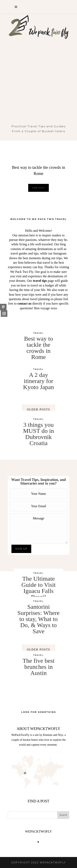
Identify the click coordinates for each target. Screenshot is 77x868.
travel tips (40, 281)
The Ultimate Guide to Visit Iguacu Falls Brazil (39, 588)
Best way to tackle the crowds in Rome (39, 348)
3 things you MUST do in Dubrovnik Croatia (38, 434)
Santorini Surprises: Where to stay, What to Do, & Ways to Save (38, 619)
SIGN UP (21, 549)
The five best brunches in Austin (38, 667)
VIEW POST (38, 188)
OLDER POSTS (38, 410)
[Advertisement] (38, 84)
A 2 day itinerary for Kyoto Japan (38, 381)
